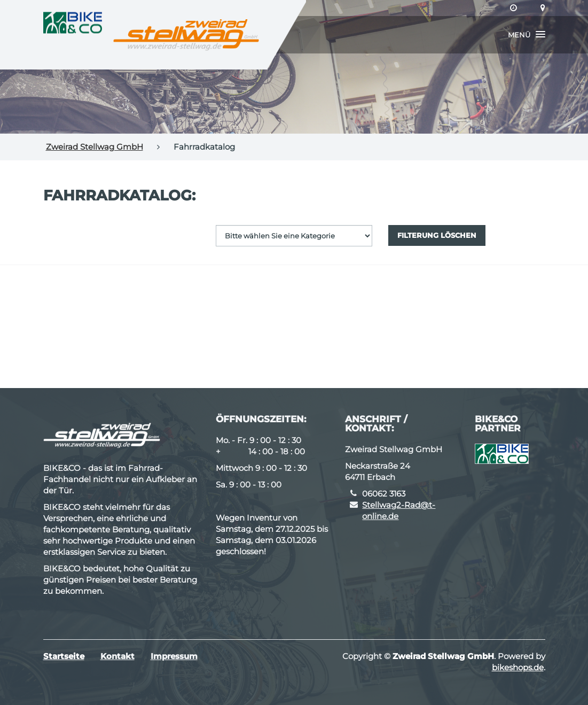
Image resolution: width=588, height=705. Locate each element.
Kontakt (117, 656)
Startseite (64, 656)
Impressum (174, 656)
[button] (527, 35)
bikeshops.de (518, 667)
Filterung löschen (437, 235)
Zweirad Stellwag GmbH (95, 147)
